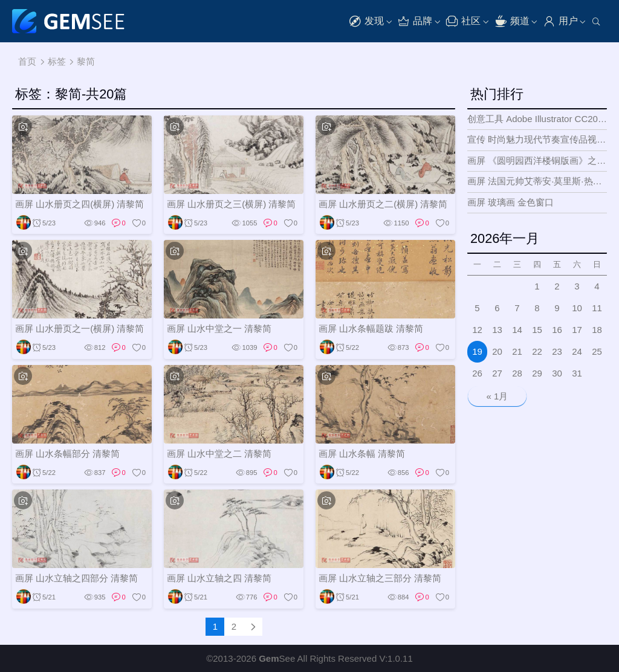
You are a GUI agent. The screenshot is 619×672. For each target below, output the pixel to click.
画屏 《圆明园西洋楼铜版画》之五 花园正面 (537, 160)
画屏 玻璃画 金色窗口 (510, 202)
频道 (512, 21)
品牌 (415, 21)
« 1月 (497, 396)
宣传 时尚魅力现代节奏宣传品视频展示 (537, 139)
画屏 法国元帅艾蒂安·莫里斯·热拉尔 (537, 181)
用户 (560, 21)
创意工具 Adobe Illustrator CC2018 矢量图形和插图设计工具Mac (537, 119)
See (277, 658)
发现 (366, 21)
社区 (463, 21)
